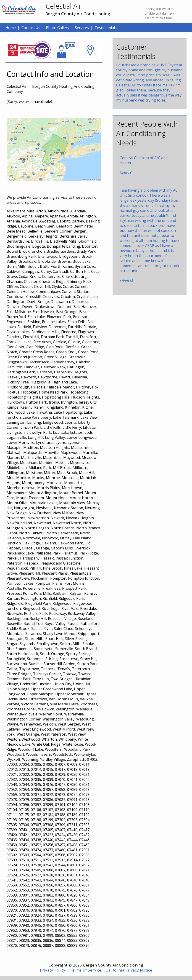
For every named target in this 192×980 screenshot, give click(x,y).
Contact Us (31, 28)
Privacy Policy (53, 970)
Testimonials (106, 28)
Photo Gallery (58, 28)
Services (82, 28)
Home (11, 28)
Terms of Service (85, 970)
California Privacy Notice (129, 970)
